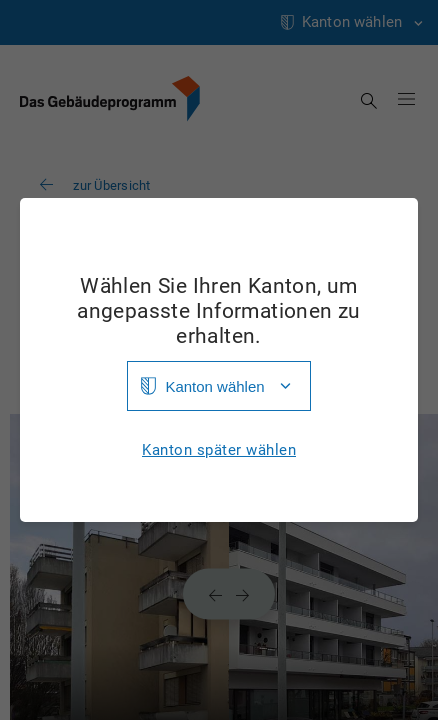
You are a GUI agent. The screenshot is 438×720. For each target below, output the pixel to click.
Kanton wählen (214, 386)
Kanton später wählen (219, 450)
